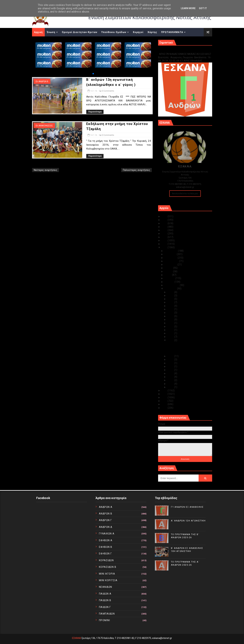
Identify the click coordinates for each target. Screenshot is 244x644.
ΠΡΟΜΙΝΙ (105, 620)
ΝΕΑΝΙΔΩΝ (106, 587)
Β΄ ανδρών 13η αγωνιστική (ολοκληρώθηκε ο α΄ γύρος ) (183, 345)
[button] (93, 74)
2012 (165, 401)
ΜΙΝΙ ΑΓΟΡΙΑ (107, 574)
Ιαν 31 (171, 292)
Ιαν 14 (171, 340)
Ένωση (51, 32)
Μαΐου (168, 275)
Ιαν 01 (171, 387)
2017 (165, 244)
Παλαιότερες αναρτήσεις (136, 170)
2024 (165, 220)
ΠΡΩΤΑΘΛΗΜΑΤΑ (172, 32)
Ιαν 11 (171, 363)
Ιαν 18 (171, 326)
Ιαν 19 (171, 323)
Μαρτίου (170, 282)
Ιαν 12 (171, 360)
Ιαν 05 (171, 380)
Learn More (188, 8)
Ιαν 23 (171, 309)
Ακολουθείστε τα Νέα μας (185, 193)
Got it (203, 8)
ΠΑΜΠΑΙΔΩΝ (107, 614)
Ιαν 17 (171, 330)
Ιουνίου (169, 271)
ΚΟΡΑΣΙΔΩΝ (106, 560)
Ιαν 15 (171, 337)
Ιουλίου (169, 268)
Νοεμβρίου (171, 254)
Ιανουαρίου (171, 289)
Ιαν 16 (171, 333)
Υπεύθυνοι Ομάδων (114, 32)
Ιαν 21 (171, 316)
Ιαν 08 (171, 370)
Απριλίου (170, 278)
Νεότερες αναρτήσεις (45, 170)
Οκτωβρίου (171, 258)
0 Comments (108, 91)
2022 (165, 227)
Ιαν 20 (171, 320)
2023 (165, 223)
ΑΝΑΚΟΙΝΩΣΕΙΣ (46, 126)
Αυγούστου (171, 265)
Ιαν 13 (171, 356)
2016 (165, 247)
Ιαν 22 (171, 313)
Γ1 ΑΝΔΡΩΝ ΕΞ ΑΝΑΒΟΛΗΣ (175, 50)
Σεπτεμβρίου (172, 261)
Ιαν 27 (171, 302)
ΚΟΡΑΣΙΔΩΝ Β (108, 567)
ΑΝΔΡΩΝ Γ (105, 520)
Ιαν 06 (171, 377)
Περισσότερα (95, 112)
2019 (165, 237)
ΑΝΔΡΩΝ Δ (106, 527)
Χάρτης (152, 32)
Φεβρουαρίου (172, 285)
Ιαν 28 (171, 299)
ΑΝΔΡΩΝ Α (106, 507)
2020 (165, 234)
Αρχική (38, 32)
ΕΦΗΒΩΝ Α (106, 540)
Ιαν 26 (171, 306)
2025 (165, 216)
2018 (165, 240)
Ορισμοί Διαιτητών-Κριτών (80, 32)
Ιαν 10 (171, 366)
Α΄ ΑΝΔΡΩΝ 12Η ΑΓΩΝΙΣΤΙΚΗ (188, 521)
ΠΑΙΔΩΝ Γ (105, 607)
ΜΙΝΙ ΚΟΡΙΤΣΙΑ (108, 580)
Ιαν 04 (171, 384)
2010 (165, 408)
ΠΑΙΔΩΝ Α (105, 594)
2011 (165, 404)
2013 (165, 397)
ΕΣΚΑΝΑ (77, 638)
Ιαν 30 (171, 295)
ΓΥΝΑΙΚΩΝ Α (107, 534)
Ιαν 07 (171, 373)
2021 (165, 230)
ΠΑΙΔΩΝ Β (105, 600)
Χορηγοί (138, 32)
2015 (165, 390)
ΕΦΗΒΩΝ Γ (105, 554)
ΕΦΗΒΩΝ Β (106, 547)
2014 (165, 394)
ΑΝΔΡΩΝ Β (43, 81)
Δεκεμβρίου (171, 251)
